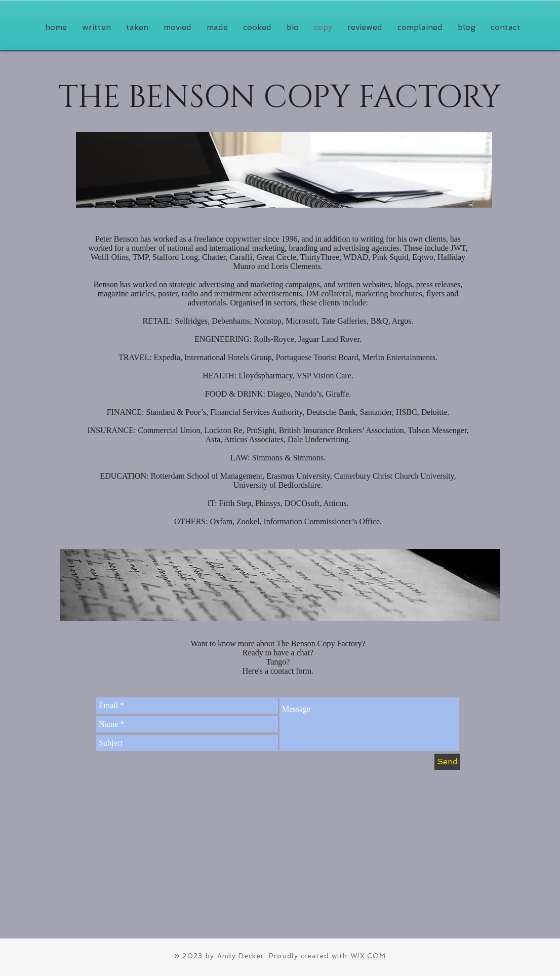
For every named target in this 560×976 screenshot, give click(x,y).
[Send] (447, 762)
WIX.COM (368, 956)
